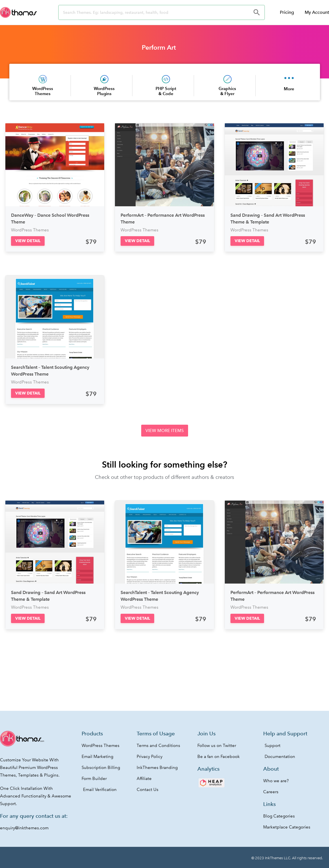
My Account (317, 12)
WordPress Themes (43, 91)
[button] (28, 241)
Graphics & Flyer (227, 91)
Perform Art (159, 47)
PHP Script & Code (166, 91)
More (289, 89)
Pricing (287, 12)
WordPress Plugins (104, 91)
